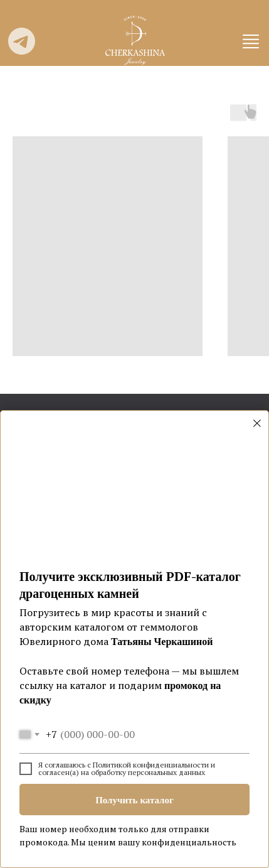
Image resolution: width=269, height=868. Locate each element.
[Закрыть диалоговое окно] (257, 423)
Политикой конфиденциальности (151, 765)
